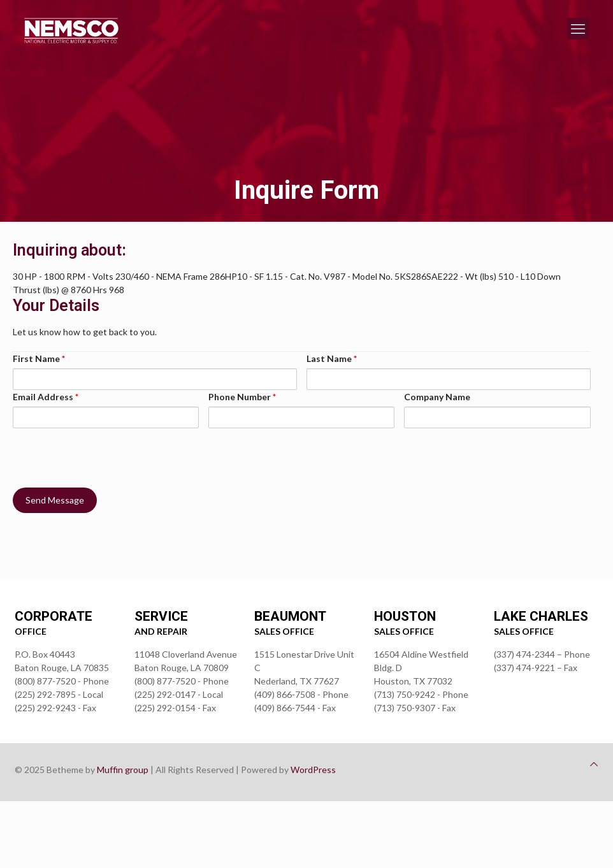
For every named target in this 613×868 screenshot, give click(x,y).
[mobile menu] (578, 29)
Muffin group (123, 770)
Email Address (46, 397)
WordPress (313, 770)
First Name (39, 358)
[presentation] (110, 453)
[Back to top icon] (594, 764)
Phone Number (242, 397)
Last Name (332, 358)
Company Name (437, 397)
